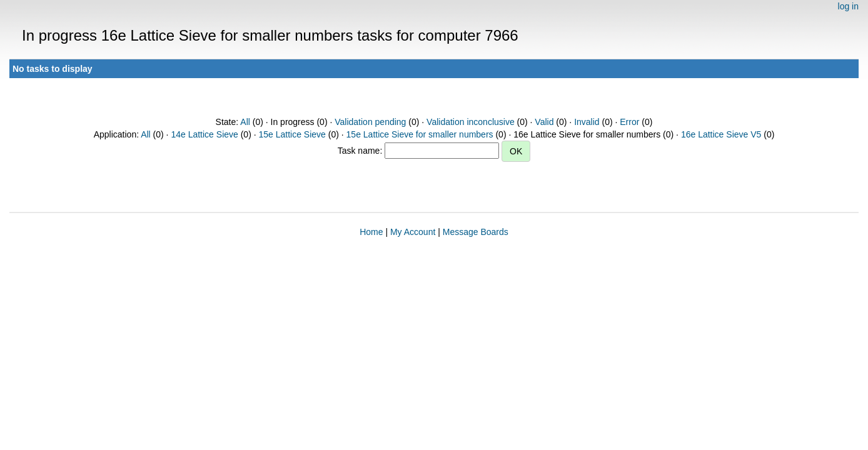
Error (629, 122)
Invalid (587, 122)
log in (848, 6)
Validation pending (370, 122)
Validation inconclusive (471, 122)
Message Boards (476, 232)
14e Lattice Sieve (204, 134)
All (245, 122)
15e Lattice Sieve (292, 134)
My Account (413, 232)
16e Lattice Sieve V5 (721, 134)
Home (371, 232)
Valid (544, 122)
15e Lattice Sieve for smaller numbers (420, 134)
